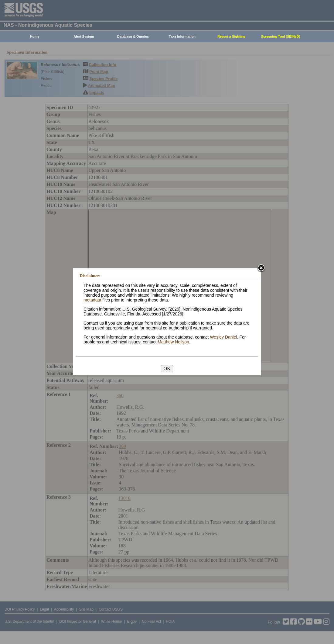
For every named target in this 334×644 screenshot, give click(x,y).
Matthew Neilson (173, 342)
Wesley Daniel (223, 337)
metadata (92, 300)
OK (167, 368)
